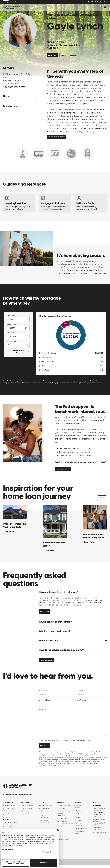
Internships (78, 820)
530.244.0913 (12, 84)
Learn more (45, 614)
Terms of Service (82, 743)
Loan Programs (44, 820)
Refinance (25, 805)
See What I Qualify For (69, 55)
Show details (47, 852)
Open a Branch (80, 823)
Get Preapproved (47, 663)
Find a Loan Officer (81, 831)
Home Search (15, 2)
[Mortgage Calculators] (55, 203)
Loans (41, 805)
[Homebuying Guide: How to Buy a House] (19, 203)
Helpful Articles (62, 811)
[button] (20, 68)
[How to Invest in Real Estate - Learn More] (55, 532)
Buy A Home (8, 805)
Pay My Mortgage (63, 824)
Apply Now (52, 55)
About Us (79, 805)
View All (102, 501)
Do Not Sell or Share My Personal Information (15, 863)
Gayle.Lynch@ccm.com (14, 87)
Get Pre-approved (63, 472)
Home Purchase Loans (10, 825)
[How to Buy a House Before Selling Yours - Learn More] (95, 528)
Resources (61, 805)
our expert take (87, 462)
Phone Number (81, 703)
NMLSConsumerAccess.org (65, 827)
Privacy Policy (71, 743)
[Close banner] (57, 830)
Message (43, 712)
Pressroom (78, 826)
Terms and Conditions (100, 835)
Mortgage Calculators (64, 808)
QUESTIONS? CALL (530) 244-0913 (96, 2)
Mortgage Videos (62, 821)
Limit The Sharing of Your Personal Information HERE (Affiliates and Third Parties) (99, 815)
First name (43, 693)
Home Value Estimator (64, 814)
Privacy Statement (8, 849)
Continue (43, 863)
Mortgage (6, 2)
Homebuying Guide (9, 808)
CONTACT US (45, 749)
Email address (45, 703)
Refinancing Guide (27, 808)
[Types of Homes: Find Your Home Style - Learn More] (15, 522)
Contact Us (78, 829)
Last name (79, 693)
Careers (77, 813)
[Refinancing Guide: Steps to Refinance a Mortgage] (91, 203)
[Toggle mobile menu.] (105, 7)
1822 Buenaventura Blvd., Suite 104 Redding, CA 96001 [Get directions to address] (17, 77)
